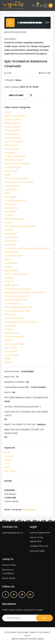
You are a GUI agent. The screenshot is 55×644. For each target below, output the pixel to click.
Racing (8, 267)
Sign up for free (45, 6)
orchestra (10, 456)
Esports (8, 340)
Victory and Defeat (14, 318)
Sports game (11, 270)
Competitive (11, 263)
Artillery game (12, 285)
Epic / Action (11, 348)
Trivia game (11, 204)
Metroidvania (11, 145)
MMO (7, 193)
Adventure (10, 153)
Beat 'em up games (15, 116)
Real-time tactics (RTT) (16, 300)
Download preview (15, 32)
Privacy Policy (9, 565)
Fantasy (9, 222)
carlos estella (29, 510)
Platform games (13, 123)
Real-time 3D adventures (17, 164)
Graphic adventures (15, 156)
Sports (8, 259)
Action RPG (10, 211)
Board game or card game (19, 182)
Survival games (12, 138)
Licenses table (37, 551)
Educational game (14, 337)
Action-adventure (14, 141)
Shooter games (13, 131)
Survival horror (12, 149)
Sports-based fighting (16, 274)
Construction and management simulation (27, 248)
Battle (7, 175)
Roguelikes (10, 234)
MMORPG (9, 230)
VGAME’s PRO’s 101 (39, 546)
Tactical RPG (11, 241)
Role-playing (11, 208)
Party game (11, 197)
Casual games (12, 186)
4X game (9, 281)
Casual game (12, 333)
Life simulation (12, 252)
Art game (9, 329)
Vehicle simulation (14, 256)
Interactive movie (13, 160)
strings (8, 460)
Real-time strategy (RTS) (17, 296)
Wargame (10, 315)
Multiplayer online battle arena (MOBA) (25, 292)
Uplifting (9, 362)
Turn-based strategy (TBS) (18, 307)
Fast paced (10, 351)
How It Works (9, 578)
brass (7, 453)
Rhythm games (12, 127)
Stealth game (12, 134)
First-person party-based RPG (20, 226)
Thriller (8, 359)
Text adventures (13, 167)
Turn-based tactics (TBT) (17, 311)
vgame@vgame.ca (12, 533)
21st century (10, 471)
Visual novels (11, 171)
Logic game (11, 189)
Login (41, 6)
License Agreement (40, 533)
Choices (9, 215)
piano (7, 467)
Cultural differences (15, 219)
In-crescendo (12, 355)
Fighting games (13, 119)
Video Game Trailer (14, 344)
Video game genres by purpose (21, 322)
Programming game (15, 200)
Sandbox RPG (11, 237)
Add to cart (16, 95)
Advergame (11, 326)
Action (8, 112)
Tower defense (12, 304)
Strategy (9, 278)
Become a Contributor (51, 6)
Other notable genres (16, 178)
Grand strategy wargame (18, 289)
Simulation (10, 245)
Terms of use (36, 632)
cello (7, 464)
